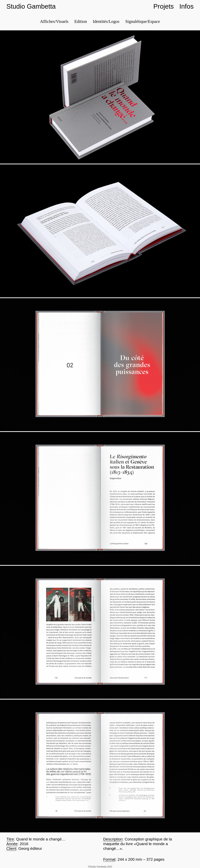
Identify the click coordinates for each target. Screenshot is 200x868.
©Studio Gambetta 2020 (100, 867)
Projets (164, 6)
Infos (186, 6)
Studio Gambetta (31, 6)
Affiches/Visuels (54, 21)
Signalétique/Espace (143, 21)
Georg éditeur (30, 848)
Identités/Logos (106, 21)
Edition (81, 21)
